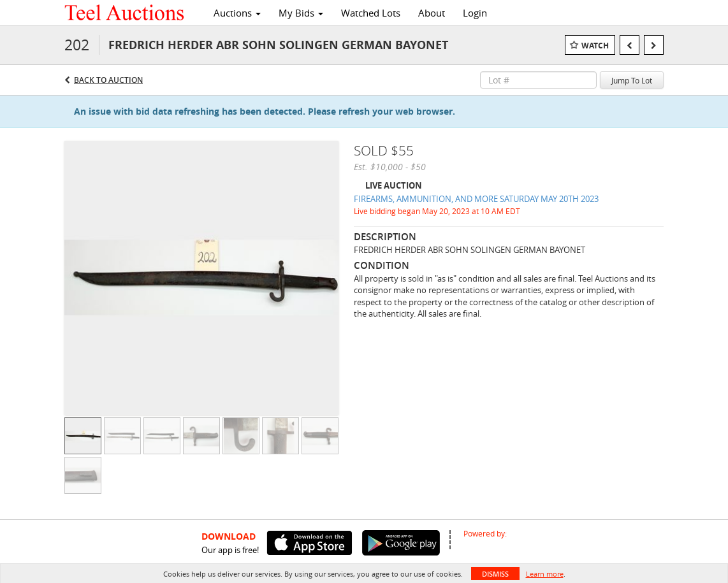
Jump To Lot (632, 80)
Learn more (545, 574)
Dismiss (495, 574)
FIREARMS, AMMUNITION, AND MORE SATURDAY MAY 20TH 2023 (476, 199)
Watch (595, 46)
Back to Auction (108, 80)
